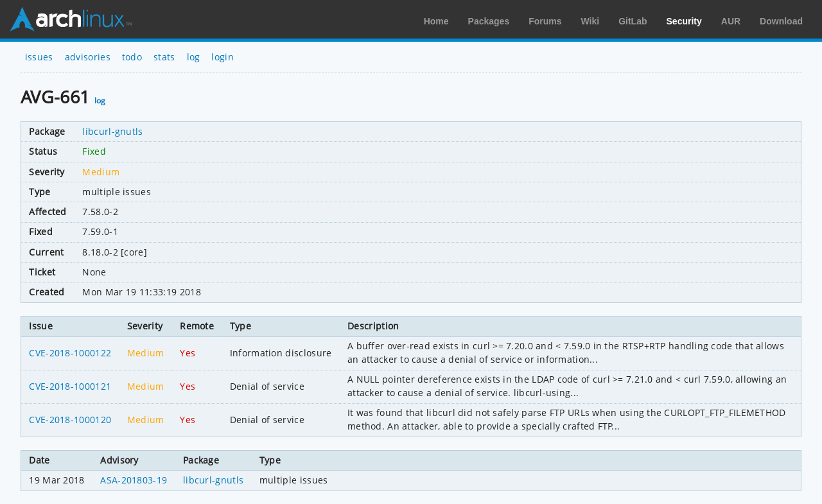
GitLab (633, 21)
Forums (545, 21)
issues (39, 57)
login (223, 57)
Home (436, 21)
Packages (489, 21)
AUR (731, 21)
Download (781, 21)
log (194, 57)
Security (684, 21)
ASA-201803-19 (134, 480)
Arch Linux (71, 19)
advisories (88, 57)
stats (164, 57)
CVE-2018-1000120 (70, 420)
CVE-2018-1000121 (70, 386)
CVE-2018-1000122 (70, 353)
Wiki (590, 21)
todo (132, 57)
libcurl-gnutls (112, 131)
